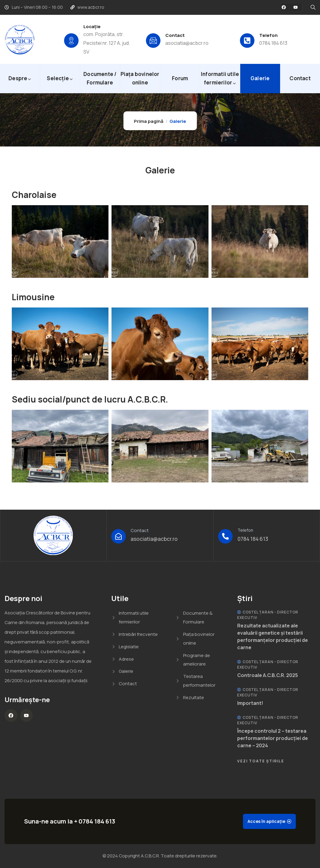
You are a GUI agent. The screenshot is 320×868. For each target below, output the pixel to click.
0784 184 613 (273, 43)
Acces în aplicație (266, 821)
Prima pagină (149, 121)
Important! (250, 703)
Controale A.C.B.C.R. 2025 (268, 675)
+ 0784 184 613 (95, 821)
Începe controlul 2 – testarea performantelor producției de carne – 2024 (273, 738)
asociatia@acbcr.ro (187, 43)
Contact (175, 35)
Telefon (268, 35)
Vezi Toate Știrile (261, 761)
